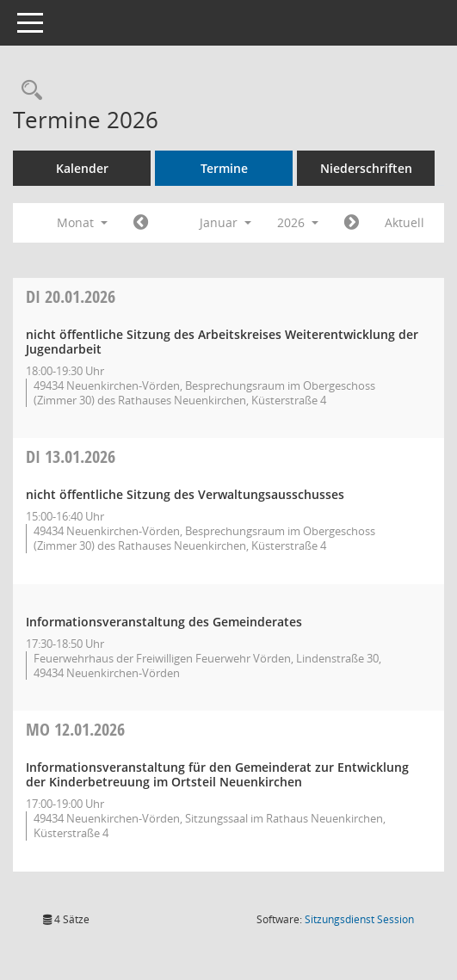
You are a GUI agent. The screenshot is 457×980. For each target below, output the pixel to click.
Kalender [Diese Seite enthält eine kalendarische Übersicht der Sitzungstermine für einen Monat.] (82, 168)
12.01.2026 (75, 729)
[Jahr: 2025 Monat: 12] (141, 223)
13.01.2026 (71, 456)
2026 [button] (298, 222)
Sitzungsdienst (359, 919)
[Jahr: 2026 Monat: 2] (352, 223)
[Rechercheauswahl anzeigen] (28, 91)
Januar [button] (225, 222)
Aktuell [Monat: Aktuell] (405, 222)
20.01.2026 (71, 296)
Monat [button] (82, 222)
